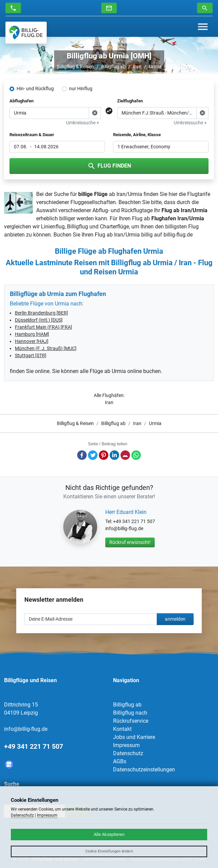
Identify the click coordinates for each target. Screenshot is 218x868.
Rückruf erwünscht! (130, 542)
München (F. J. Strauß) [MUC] (46, 348)
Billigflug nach (130, 713)
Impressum (126, 745)
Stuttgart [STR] (31, 355)
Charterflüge (114, 227)
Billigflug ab (113, 67)
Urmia (155, 67)
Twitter (93, 455)
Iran (137, 67)
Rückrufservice (131, 721)
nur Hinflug (81, 89)
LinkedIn (114, 455)
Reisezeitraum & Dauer (32, 135)
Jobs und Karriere (134, 737)
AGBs (120, 761)
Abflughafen (21, 101)
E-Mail (125, 455)
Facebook (82, 455)
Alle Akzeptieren (109, 834)
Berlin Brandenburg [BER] (41, 313)
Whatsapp (136, 455)
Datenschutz (128, 753)
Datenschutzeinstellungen (144, 770)
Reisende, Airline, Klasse (137, 135)
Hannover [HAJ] (32, 341)
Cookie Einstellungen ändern (109, 851)
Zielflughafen (130, 101)
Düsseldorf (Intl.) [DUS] (39, 320)
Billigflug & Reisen (75, 67)
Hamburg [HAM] (32, 334)
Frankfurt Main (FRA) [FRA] (43, 327)
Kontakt (122, 729)
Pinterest (104, 455)
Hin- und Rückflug (35, 89)
